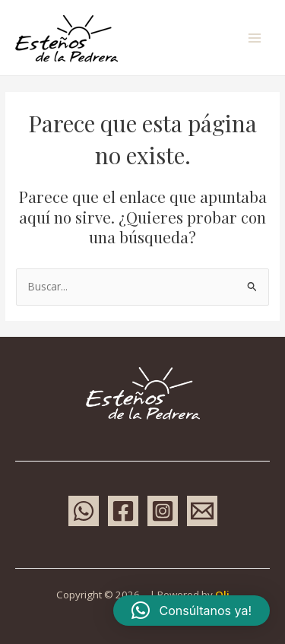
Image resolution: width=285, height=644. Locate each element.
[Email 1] (202, 511)
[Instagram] (163, 511)
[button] (192, 611)
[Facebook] (123, 511)
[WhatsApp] (84, 511)
